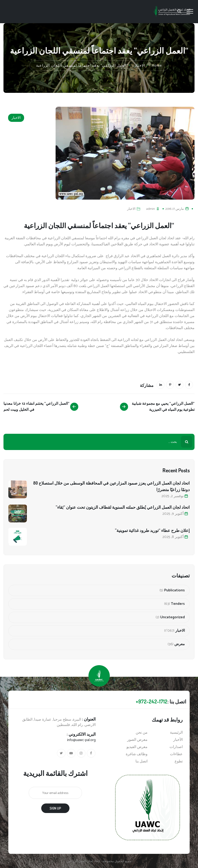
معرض (180, 644)
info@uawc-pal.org (81, 740)
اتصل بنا (141, 761)
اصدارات (176, 747)
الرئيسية (176, 733)
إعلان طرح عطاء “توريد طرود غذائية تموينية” (152, 530)
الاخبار (16, 118)
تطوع (179, 761)
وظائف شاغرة (137, 754)
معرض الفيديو (137, 747)
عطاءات (176, 754)
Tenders (178, 604)
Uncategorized (173, 617)
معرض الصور (137, 740)
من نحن (142, 733)
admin (151, 209)
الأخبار (178, 740)
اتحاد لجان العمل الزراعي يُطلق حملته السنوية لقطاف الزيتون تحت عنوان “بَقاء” (123, 507)
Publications (174, 590)
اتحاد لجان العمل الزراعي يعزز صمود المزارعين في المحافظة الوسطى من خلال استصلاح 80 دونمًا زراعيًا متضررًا (111, 486)
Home (157, 66)
